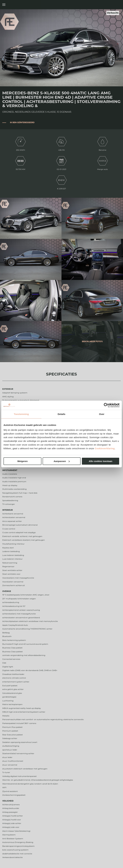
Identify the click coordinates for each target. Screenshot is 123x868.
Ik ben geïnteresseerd (22, 122)
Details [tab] (61, 414)
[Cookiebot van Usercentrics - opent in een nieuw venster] (106, 405)
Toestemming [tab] (21, 414)
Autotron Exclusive (117, 5)
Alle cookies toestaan (101, 461)
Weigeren (22, 461)
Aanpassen (62, 461)
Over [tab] (102, 414)
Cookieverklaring (105, 448)
